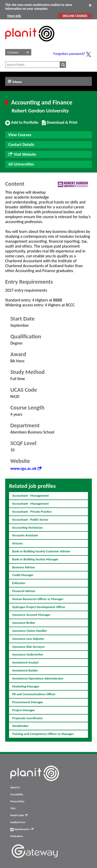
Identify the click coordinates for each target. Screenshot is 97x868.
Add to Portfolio (22, 125)
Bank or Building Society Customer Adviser (41, 551)
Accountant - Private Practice (32, 511)
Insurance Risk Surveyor (28, 647)
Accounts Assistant (25, 535)
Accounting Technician (27, 527)
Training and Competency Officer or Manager (43, 734)
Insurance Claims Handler (29, 631)
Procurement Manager (28, 702)
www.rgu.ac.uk (26, 468)
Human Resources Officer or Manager (38, 599)
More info (14, 16)
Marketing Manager (26, 686)
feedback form (18, 822)
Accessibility (17, 795)
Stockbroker (20, 726)
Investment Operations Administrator (38, 678)
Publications (17, 836)
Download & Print (60, 125)
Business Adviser (24, 567)
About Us (15, 788)
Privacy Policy (17, 801)
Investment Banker (25, 670)
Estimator (19, 583)
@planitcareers (22, 829)
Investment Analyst (25, 662)
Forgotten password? (69, 54)
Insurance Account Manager (31, 615)
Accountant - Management (31, 496)
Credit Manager (23, 575)
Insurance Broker (24, 623)
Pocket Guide (19, 815)
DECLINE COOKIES (75, 16)
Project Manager (24, 710)
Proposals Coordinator (27, 718)
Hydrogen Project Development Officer (39, 607)
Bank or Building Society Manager (35, 559)
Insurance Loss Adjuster (28, 639)
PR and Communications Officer (34, 694)
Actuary (17, 543)
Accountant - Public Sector (30, 519)
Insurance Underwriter (28, 654)
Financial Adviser (24, 591)
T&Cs (13, 808)
